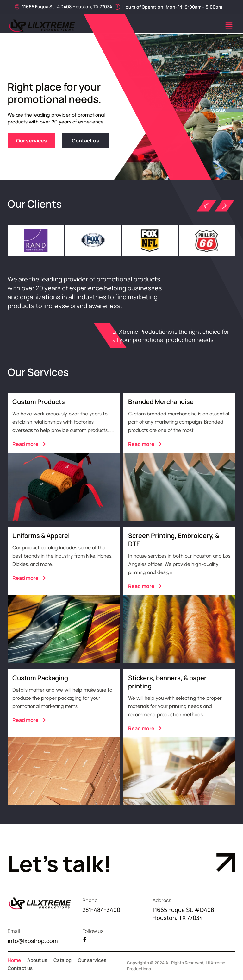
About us (37, 960)
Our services (92, 960)
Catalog (62, 960)
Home (14, 960)
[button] (229, 26)
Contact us (20, 968)
